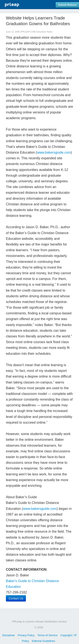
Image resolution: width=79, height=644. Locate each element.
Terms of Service (48, 635)
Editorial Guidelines (43, 641)
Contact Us (16, 598)
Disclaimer (9, 635)
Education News (44, 32)
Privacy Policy (26, 635)
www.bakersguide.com (54, 152)
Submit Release (67, 5)
